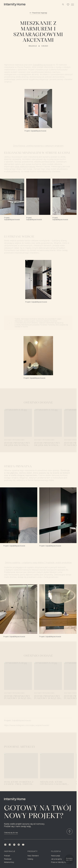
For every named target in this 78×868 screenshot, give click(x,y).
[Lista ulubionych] (68, 5)
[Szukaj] (63, 5)
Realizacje (33, 46)
